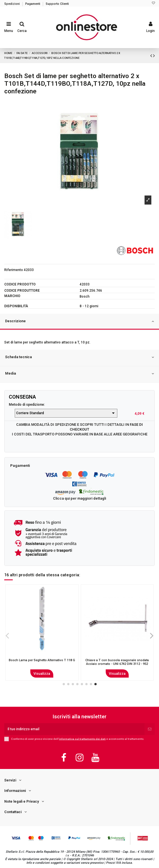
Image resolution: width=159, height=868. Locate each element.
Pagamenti (33, 4)
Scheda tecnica (79, 357)
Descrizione (79, 321)
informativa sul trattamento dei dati (82, 739)
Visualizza (42, 674)
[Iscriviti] (150, 729)
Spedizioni (12, 4)
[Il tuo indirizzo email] (74, 729)
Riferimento (14, 270)
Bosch (85, 297)
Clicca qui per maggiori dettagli (79, 498)
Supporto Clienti (57, 4)
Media (79, 374)
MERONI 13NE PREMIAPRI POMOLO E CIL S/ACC (117, 662)
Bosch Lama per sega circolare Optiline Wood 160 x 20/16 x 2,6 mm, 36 (42, 662)
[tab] (79, 322)
